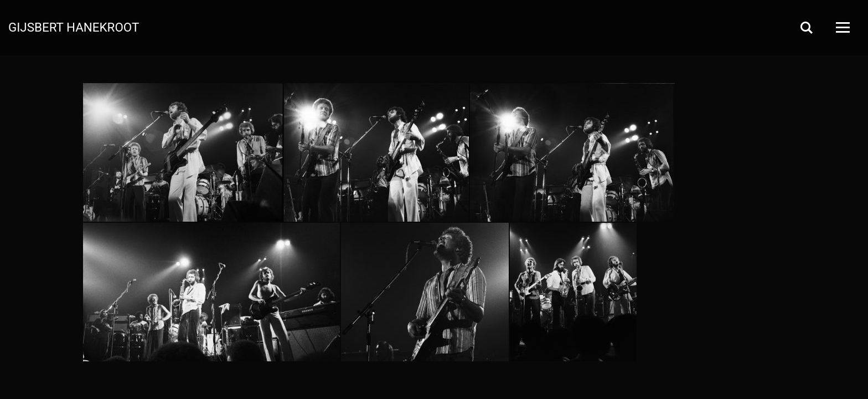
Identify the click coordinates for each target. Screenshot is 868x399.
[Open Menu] (842, 27)
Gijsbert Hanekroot (74, 27)
